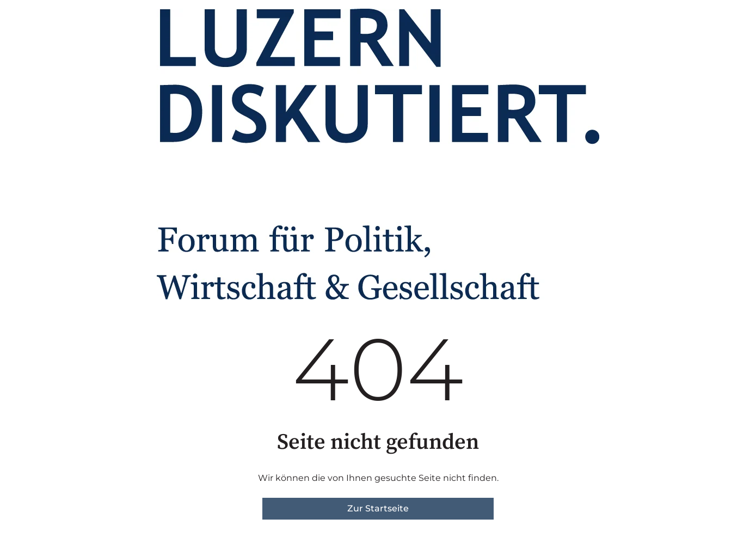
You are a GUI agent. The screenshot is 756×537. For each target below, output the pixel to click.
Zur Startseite (378, 508)
